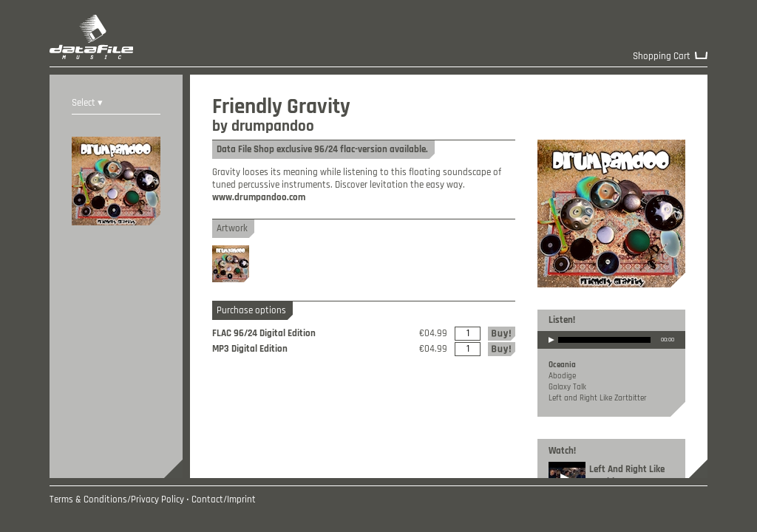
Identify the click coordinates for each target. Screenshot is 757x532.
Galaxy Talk (567, 387)
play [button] (551, 349)
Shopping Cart (662, 57)
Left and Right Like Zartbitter (598, 398)
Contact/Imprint (224, 500)
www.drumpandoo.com (259, 198)
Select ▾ (87, 103)
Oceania (562, 365)
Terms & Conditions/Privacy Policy (117, 500)
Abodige (562, 376)
